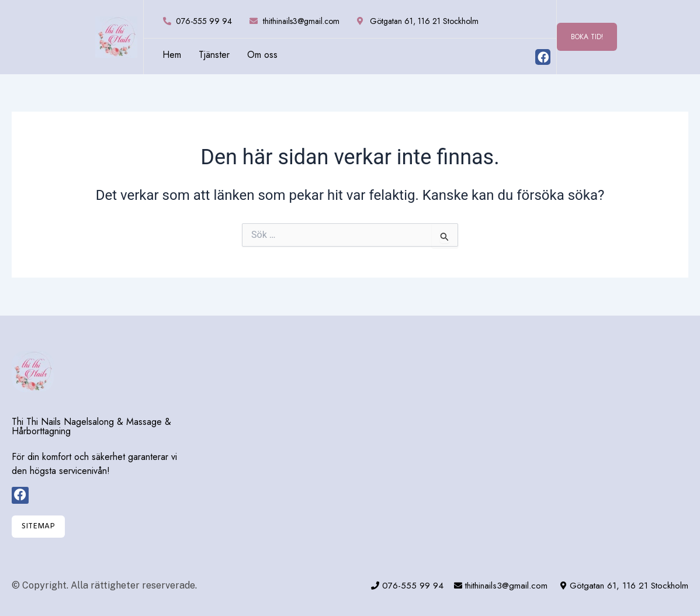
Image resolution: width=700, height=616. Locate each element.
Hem (172, 55)
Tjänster (214, 55)
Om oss (262, 55)
